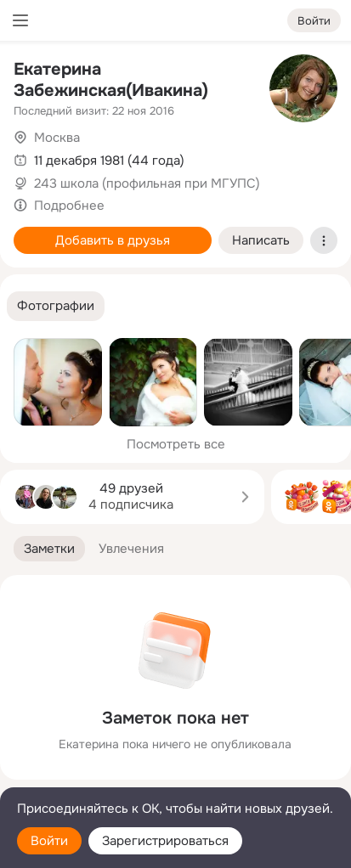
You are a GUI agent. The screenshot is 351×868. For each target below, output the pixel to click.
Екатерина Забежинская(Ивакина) (111, 80)
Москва (57, 138)
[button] (56, 306)
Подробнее (69, 206)
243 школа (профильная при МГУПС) (147, 183)
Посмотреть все (176, 444)
